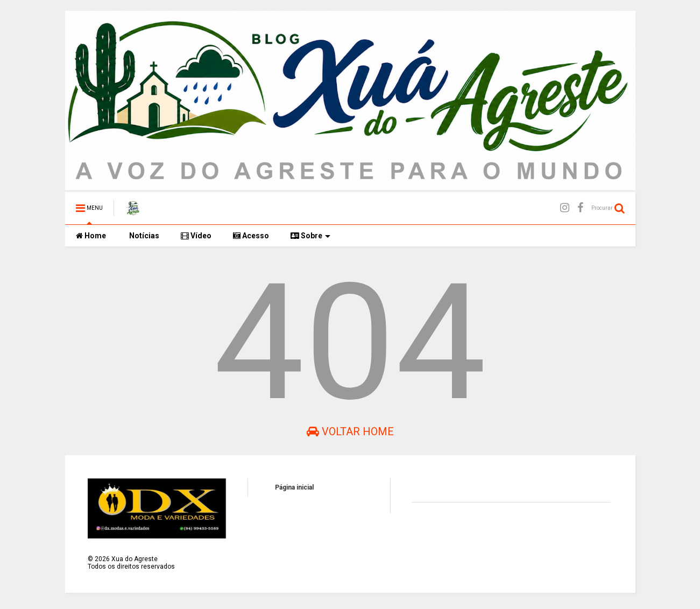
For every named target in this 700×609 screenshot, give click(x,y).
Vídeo (196, 236)
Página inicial (294, 487)
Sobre (310, 236)
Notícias (143, 236)
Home (91, 236)
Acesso (251, 236)
